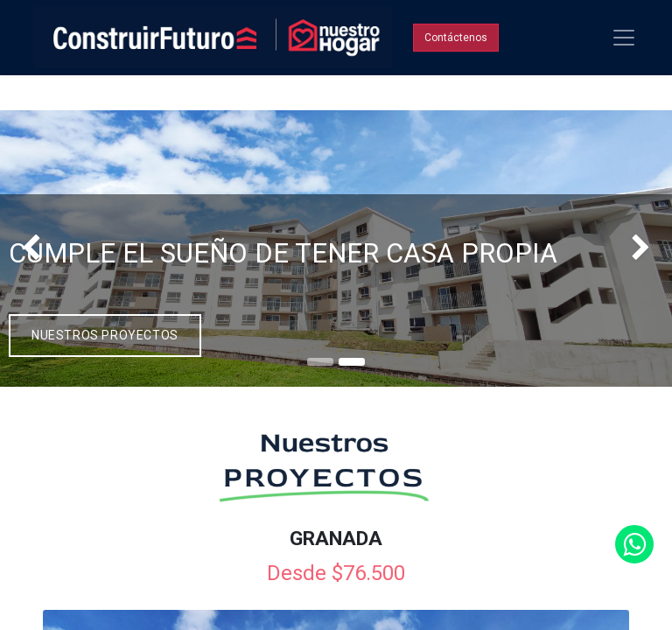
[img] (27, 249)
